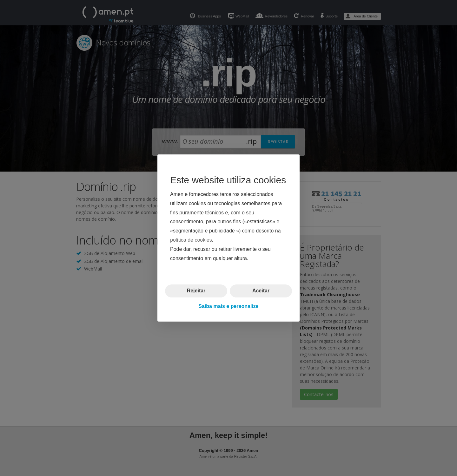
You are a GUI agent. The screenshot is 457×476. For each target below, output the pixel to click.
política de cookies (191, 240)
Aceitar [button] (261, 291)
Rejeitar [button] (196, 291)
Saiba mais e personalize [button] (228, 306)
